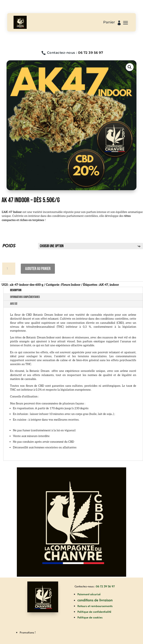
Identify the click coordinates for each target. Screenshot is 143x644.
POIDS (9, 246)
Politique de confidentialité (94, 612)
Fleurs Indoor (71, 285)
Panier (109, 23)
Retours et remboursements (95, 606)
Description (16, 290)
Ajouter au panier (38, 269)
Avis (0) (14, 304)
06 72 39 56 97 (91, 53)
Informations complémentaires (25, 297)
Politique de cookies (90, 617)
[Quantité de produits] (9, 269)
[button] (130, 67)
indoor (114, 285)
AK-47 (104, 285)
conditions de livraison (95, 600)
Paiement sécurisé (89, 594)
